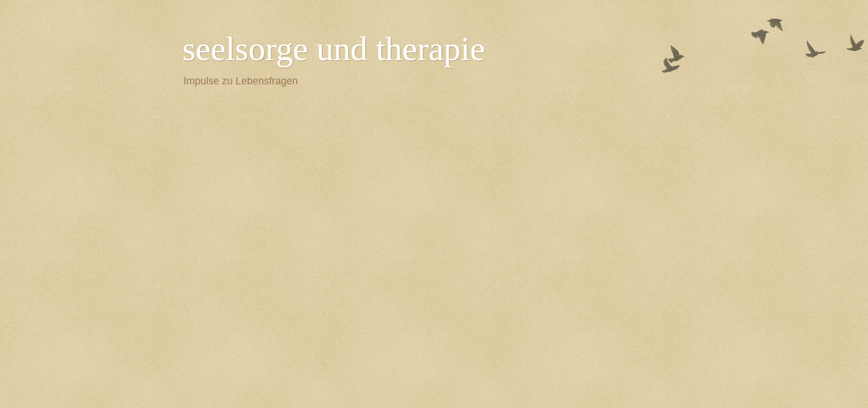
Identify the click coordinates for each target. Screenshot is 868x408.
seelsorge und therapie (334, 49)
